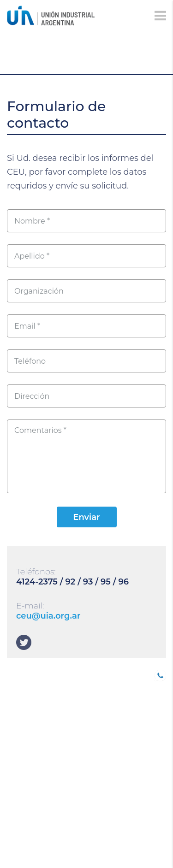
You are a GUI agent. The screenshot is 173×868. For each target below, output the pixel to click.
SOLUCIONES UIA (36, 806)
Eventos (23, 768)
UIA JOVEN (25, 674)
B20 (13, 700)
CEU (14, 793)
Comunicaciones (38, 755)
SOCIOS (20, 687)
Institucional (33, 819)
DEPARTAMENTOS (37, 780)
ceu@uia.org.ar (48, 616)
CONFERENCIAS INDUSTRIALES (33, 730)
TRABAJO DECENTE (39, 713)
